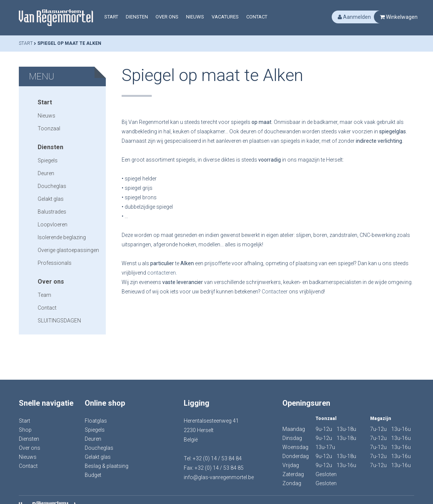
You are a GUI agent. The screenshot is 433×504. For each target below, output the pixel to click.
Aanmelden (354, 17)
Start (111, 17)
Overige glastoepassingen (68, 250)
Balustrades (52, 212)
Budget (93, 475)
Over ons (167, 17)
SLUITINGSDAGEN (59, 321)
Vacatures (225, 17)
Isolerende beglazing (62, 237)
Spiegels (48, 160)
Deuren (46, 173)
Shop (25, 430)
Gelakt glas (51, 199)
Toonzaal (49, 128)
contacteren (162, 273)
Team (44, 295)
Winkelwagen (399, 17)
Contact (257, 17)
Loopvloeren (53, 225)
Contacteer (275, 292)
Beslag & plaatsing (107, 466)
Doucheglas (52, 186)
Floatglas (96, 421)
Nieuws (195, 17)
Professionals (55, 263)
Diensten (137, 17)
